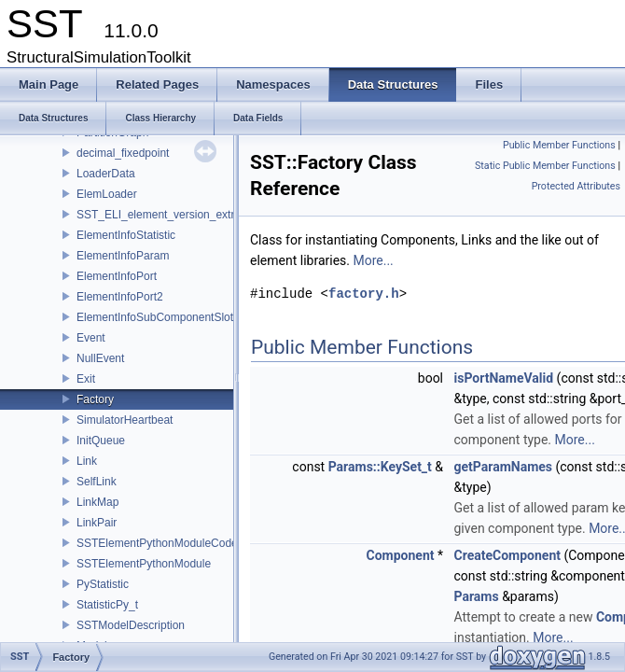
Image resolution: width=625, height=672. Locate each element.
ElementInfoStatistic (126, 235)
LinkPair (97, 523)
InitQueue (101, 441)
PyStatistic (103, 584)
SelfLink (97, 482)
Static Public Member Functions (545, 166)
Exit (86, 379)
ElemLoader (107, 194)
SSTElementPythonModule (144, 564)
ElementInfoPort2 (120, 297)
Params (477, 596)
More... (373, 260)
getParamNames (504, 467)
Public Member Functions (559, 145)
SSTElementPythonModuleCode (157, 543)
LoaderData (106, 174)
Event (91, 338)
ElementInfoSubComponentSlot (155, 317)
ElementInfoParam (123, 256)
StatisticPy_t (107, 605)
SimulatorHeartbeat (125, 420)
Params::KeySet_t (380, 467)
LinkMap (97, 502)
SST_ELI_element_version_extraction (170, 215)
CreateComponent (507, 555)
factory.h (364, 294)
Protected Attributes (576, 186)
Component (401, 555)
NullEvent (100, 358)
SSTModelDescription (131, 625)
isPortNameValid (504, 378)
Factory (95, 399)
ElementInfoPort (117, 276)
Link (87, 461)
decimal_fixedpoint (123, 153)
